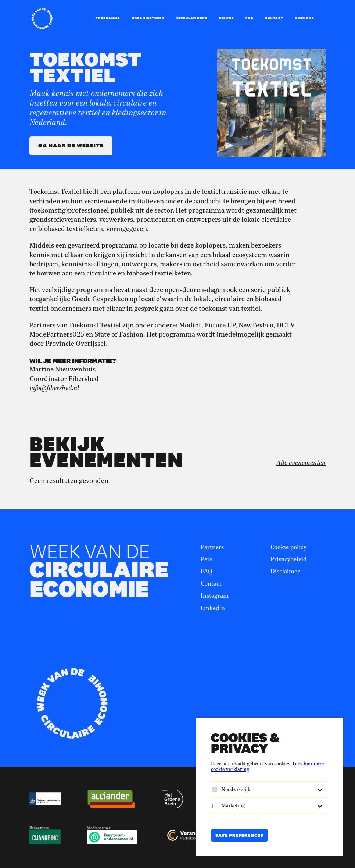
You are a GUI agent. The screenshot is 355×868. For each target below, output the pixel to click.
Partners (212, 548)
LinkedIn (213, 609)
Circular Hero (192, 18)
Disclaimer (285, 572)
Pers (207, 560)
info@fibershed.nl (54, 388)
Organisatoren (148, 18)
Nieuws (226, 18)
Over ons (304, 18)
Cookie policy (288, 548)
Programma (108, 18)
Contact (274, 18)
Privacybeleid (288, 560)
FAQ (249, 18)
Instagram (215, 596)
